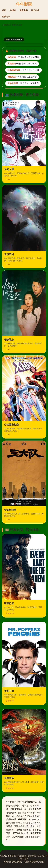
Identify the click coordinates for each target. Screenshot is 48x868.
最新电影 (24, 10)
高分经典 (35, 10)
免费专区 (6, 17)
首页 (4, 10)
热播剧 (13, 10)
